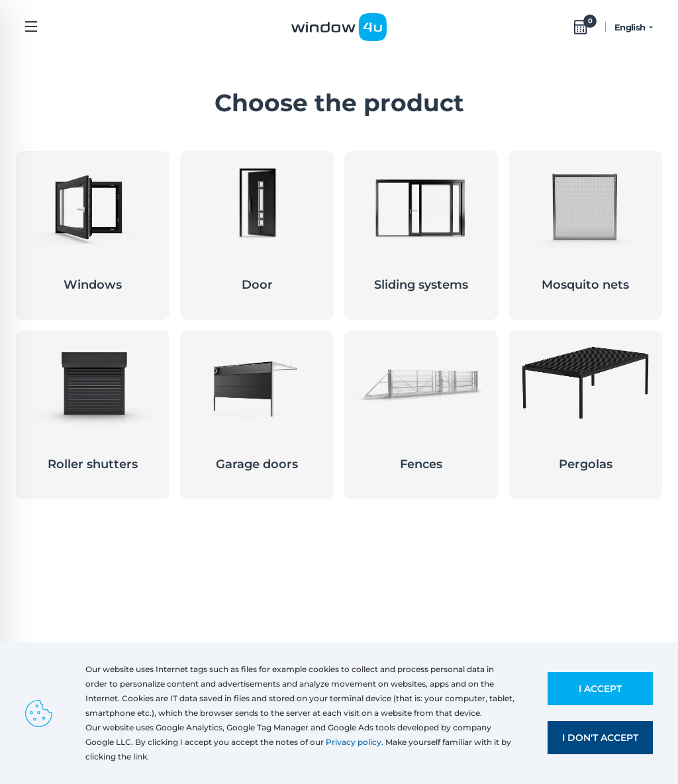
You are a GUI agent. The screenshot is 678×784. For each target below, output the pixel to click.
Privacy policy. (355, 742)
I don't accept (600, 738)
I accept (600, 689)
